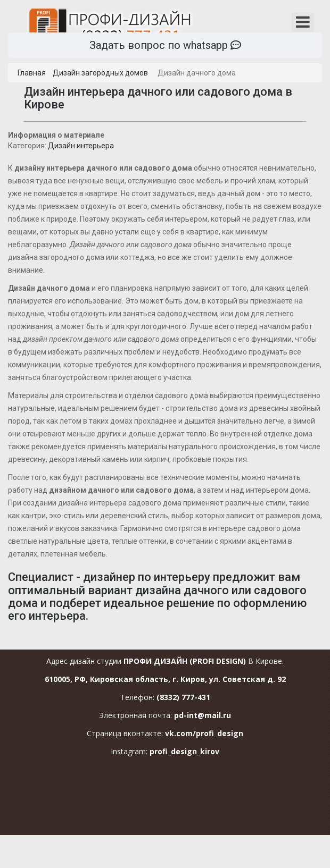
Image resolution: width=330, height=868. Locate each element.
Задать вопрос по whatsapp (165, 45)
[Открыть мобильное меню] (303, 22)
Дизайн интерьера (81, 146)
